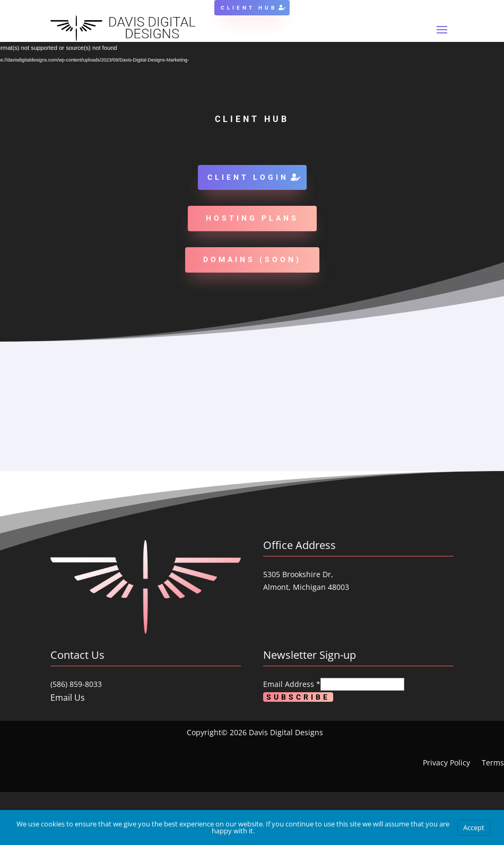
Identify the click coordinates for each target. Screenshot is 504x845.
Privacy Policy (446, 763)
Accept (474, 827)
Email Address (292, 684)
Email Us (68, 698)
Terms (493, 763)
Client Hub (249, 8)
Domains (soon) (252, 259)
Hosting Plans (252, 218)
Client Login (248, 177)
